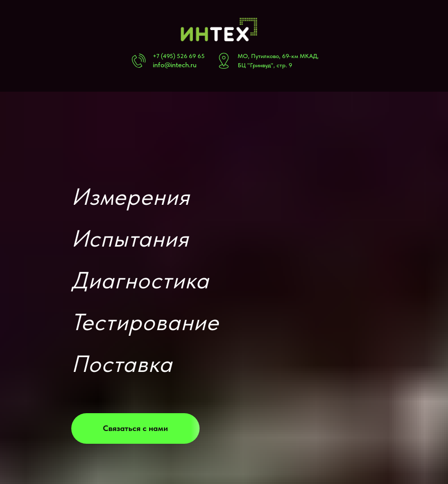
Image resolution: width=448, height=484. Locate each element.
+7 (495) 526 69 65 (179, 56)
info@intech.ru (175, 65)
